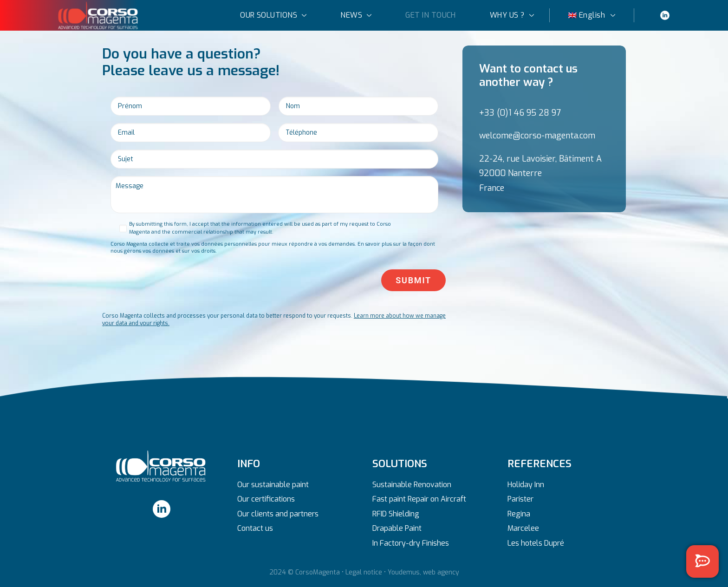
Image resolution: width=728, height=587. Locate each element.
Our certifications (266, 499)
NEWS (356, 15)
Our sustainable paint (273, 485)
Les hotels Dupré (536, 543)
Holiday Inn (526, 485)
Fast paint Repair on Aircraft (419, 499)
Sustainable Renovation (412, 485)
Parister (520, 499)
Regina (519, 514)
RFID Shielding (396, 514)
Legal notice (364, 572)
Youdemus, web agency (423, 572)
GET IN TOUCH (431, 15)
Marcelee (523, 528)
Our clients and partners (278, 514)
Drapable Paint (397, 528)
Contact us (255, 528)
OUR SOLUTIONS (273, 15)
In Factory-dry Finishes (411, 543)
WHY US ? (512, 15)
